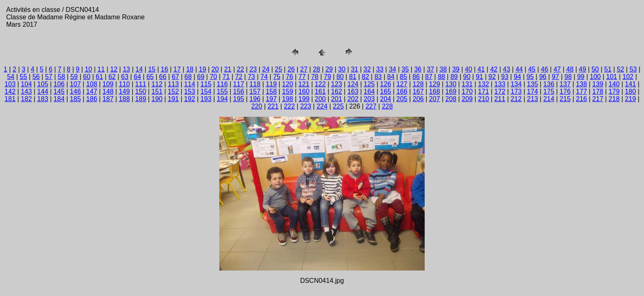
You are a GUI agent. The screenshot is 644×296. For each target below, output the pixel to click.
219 (631, 99)
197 (271, 99)
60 (87, 77)
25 (278, 69)
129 (435, 84)
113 (174, 84)
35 (405, 69)
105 (43, 84)
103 (10, 84)
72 (239, 77)
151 (157, 91)
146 (75, 91)
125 (369, 84)
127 (402, 84)
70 (214, 77)
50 (595, 69)
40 (469, 69)
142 (10, 91)
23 (253, 69)
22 (241, 69)
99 (581, 77)
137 (565, 84)
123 (337, 84)
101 (612, 77)
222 (289, 106)
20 (215, 69)
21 (228, 69)
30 (342, 69)
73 (251, 77)
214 (549, 99)
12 (114, 69)
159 (288, 91)
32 (367, 69)
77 (302, 77)
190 (157, 99)
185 (75, 99)
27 (304, 69)
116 (222, 84)
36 (418, 69)
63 (125, 77)
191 (174, 99)
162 (337, 91)
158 (271, 91)
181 (10, 99)
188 (124, 99)
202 (353, 99)
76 (290, 77)
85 (403, 77)
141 (631, 84)
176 (565, 91)
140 (614, 84)
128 (418, 84)
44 (519, 69)
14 (139, 69)
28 (317, 69)
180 (631, 91)
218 (614, 99)
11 (101, 69)
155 (222, 91)
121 (304, 84)
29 (329, 69)
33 (380, 69)
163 (353, 91)
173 (516, 91)
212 (516, 99)
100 (595, 77)
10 (88, 69)
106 (59, 84)
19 (202, 69)
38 (443, 69)
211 (500, 99)
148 (108, 91)
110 (124, 84)
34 (393, 69)
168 (435, 91)
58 (62, 77)
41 (481, 69)
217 (598, 99)
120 (288, 84)
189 (141, 99)
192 (190, 99)
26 (291, 69)
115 (206, 84)
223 (306, 106)
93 (505, 77)
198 (288, 99)
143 (26, 91)
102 (628, 77)
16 (165, 69)
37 (430, 69)
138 (581, 84)
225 (338, 106)
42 (494, 69)
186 (92, 99)
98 (568, 77)
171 (484, 91)
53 (633, 69)
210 (484, 99)
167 (418, 91)
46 (545, 69)
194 (222, 99)
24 (266, 69)
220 (257, 106)
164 (369, 91)
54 (11, 77)
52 (621, 69)
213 (532, 99)
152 (174, 91)
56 (36, 77)
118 (255, 84)
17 (177, 69)
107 (75, 84)
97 (555, 77)
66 (163, 77)
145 (59, 91)
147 (92, 91)
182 (26, 99)
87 (429, 77)
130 (451, 84)
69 (201, 77)
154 (206, 91)
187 (108, 99)
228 (388, 106)
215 (565, 99)
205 (402, 99)
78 (315, 77)
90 (467, 77)
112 (157, 84)
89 (454, 77)
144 (43, 91)
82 (366, 77)
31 (354, 69)
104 (26, 84)
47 (557, 69)
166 (402, 91)
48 (570, 69)
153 (190, 91)
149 (124, 91)
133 (500, 84)
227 (371, 106)
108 (92, 84)
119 (271, 84)
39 (456, 69)
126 (385, 84)
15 (152, 69)
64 (138, 77)
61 (99, 77)
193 (206, 99)
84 (391, 77)
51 (608, 69)
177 (581, 91)
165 (385, 91)
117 (239, 84)
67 (175, 77)
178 (598, 91)
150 (141, 91)
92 (492, 77)
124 (353, 84)
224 (322, 106)
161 (320, 91)
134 (516, 84)
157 (255, 91)
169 (451, 91)
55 (23, 77)
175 (549, 91)
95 (530, 77)
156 (239, 91)
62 (112, 77)
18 (190, 69)
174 (532, 91)
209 (467, 99)
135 (532, 84)
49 (582, 69)
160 (304, 91)
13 (126, 69)
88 (442, 77)
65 (150, 77)
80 (340, 77)
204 (385, 99)
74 (264, 77)
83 (378, 77)
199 (304, 99)
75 (277, 77)
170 (467, 91)
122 (320, 84)
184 (59, 99)
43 (506, 69)
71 (226, 77)
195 (239, 99)
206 (418, 99)
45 (532, 69)
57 (49, 77)
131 (467, 84)
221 (273, 106)
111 (141, 84)
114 (190, 84)
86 (416, 77)
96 (543, 77)
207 (435, 99)
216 (581, 99)
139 (598, 84)
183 (43, 99)
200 (320, 99)
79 (327, 77)
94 (517, 77)
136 (549, 84)
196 (255, 99)
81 (353, 77)
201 (337, 99)
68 (188, 77)
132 (484, 84)
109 (108, 84)
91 (479, 77)
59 (74, 77)
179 (614, 91)
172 (500, 91)
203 (369, 99)
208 (451, 99)
